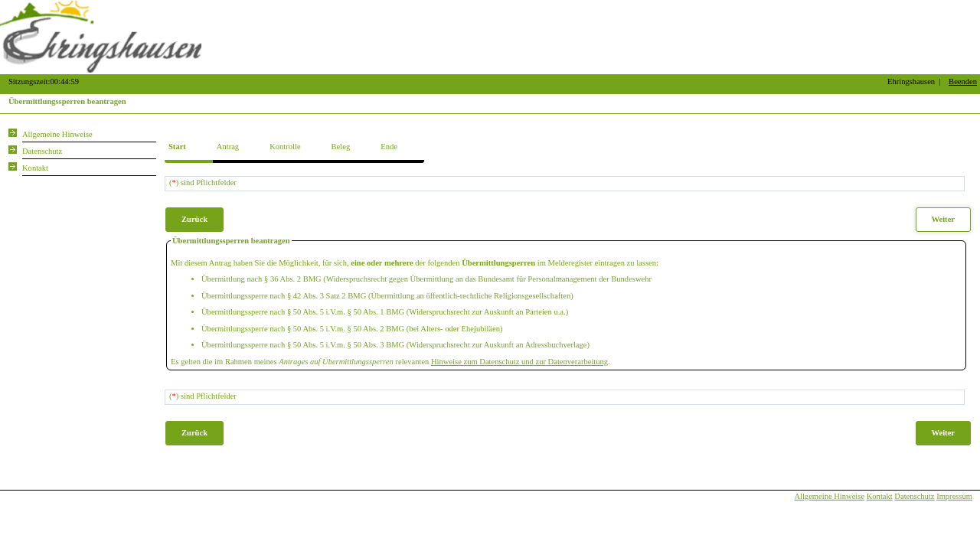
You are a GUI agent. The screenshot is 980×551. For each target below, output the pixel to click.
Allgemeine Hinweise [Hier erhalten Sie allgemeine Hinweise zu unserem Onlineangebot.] (57, 134)
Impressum (954, 496)
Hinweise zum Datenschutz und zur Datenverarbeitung (519, 362)
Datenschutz (914, 496)
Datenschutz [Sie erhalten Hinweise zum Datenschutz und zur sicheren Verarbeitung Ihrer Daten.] (42, 151)
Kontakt (880, 496)
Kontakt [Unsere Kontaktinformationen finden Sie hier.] (35, 168)
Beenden (963, 82)
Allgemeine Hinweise (829, 496)
